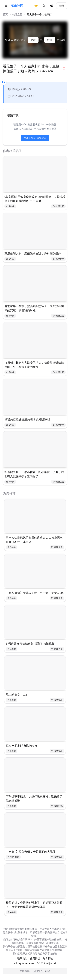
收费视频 (57, 700)
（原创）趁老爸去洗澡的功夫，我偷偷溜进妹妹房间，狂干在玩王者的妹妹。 (34, 365)
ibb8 (48, 971)
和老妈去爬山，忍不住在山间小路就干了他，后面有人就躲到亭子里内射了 (34, 474)
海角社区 (17, 6)
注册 (50, 40)
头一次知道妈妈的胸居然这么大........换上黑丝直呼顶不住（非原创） (34, 540)
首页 (5, 14)
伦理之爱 (17, 14)
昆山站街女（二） (17, 695)
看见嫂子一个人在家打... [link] (40, 14)
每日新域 (48, 958)
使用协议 (35, 958)
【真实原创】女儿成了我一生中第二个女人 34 (35, 593)
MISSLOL (39, 971)
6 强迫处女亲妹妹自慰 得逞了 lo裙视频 (30, 644)
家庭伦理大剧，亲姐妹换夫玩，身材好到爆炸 (33, 253)
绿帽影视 (57, 806)
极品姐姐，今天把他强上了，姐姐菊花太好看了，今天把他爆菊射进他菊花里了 (34, 905)
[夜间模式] (52, 6)
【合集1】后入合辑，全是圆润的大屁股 (31, 852)
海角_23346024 (20, 89)
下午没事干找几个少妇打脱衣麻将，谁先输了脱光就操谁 (34, 798)
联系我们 (22, 958)
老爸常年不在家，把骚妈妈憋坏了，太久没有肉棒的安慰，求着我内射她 (34, 308)
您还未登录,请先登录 (35, 138)
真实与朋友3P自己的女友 (22, 746)
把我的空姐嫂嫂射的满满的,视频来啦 (27, 419)
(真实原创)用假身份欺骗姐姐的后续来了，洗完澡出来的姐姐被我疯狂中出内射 (35, 199)
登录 (62, 6)
